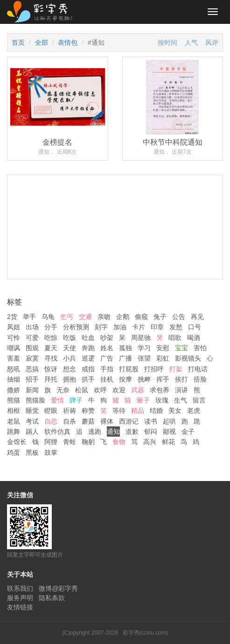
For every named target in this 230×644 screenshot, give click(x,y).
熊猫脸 (35, 400)
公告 (179, 317)
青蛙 (70, 442)
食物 (119, 442)
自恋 (51, 421)
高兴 (150, 442)
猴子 (143, 400)
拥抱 (70, 379)
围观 (32, 348)
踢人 (32, 432)
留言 (199, 400)
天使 (70, 348)
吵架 (107, 338)
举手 (29, 317)
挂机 (107, 379)
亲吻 (104, 317)
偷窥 (141, 317)
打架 (176, 369)
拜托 (51, 379)
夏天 (51, 348)
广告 (107, 358)
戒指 (88, 369)
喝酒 (194, 338)
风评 (212, 42)
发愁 (176, 327)
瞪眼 (51, 410)
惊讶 (51, 369)
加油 (120, 327)
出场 (32, 327)
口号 (195, 327)
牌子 (76, 400)
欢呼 (100, 390)
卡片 (139, 327)
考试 (32, 421)
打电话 (198, 369)
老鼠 (14, 421)
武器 (138, 390)
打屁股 (129, 369)
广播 (125, 358)
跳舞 (14, 432)
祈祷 (70, 410)
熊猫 (14, 400)
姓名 (107, 348)
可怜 (14, 338)
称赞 (88, 410)
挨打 (181, 379)
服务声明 (20, 598)
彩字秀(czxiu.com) (145, 633)
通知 (113, 432)
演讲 (181, 390)
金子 (188, 432)
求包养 (160, 390)
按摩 (125, 379)
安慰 (163, 348)
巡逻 (88, 358)
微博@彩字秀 (58, 588)
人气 (191, 42)
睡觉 (32, 410)
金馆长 (17, 442)
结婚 (156, 410)
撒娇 (14, 390)
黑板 (32, 453)
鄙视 (169, 432)
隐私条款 (52, 598)
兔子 (160, 317)
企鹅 (123, 317)
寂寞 (32, 358)
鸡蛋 (14, 453)
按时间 (167, 42)
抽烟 (14, 379)
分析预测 (76, 327)
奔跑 (88, 348)
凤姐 (14, 327)
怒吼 (14, 369)
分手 (51, 327)
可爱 (32, 338)
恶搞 (32, 369)
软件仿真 (57, 432)
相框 (14, 410)
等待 (119, 410)
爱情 (57, 400)
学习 (144, 348)
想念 (70, 369)
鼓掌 (51, 453)
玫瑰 (162, 400)
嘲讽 (14, 348)
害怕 (200, 348)
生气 (181, 400)
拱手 (88, 379)
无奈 (63, 390)
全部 (42, 42)
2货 (12, 317)
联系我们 (20, 588)
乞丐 (67, 317)
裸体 (107, 421)
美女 (175, 410)
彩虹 (163, 358)
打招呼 (154, 369)
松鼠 (82, 390)
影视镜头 (188, 358)
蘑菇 (88, 421)
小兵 (70, 358)
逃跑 (95, 432)
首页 (18, 42)
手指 (107, 369)
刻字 (101, 327)
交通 (85, 317)
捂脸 (200, 379)
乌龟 (48, 317)
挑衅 (144, 379)
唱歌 (175, 338)
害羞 (14, 358)
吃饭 (70, 338)
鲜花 (168, 442)
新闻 (32, 390)
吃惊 (51, 338)
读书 (151, 421)
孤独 (125, 348)
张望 (144, 358)
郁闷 (151, 432)
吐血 (88, 338)
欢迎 (119, 390)
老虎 (194, 410)
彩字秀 (43, 12)
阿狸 (51, 442)
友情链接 (20, 607)
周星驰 (141, 338)
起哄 (169, 421)
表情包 (68, 42)
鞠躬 (88, 442)
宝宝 (181, 348)
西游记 (129, 421)
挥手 (163, 379)
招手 (32, 379)
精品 (138, 410)
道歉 (132, 432)
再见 (197, 317)
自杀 (70, 421)
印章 (157, 327)
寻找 (51, 358)
